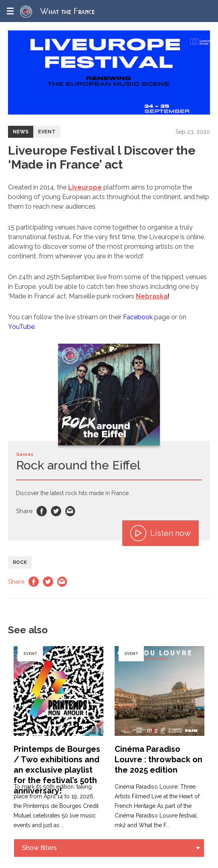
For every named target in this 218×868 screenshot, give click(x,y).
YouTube (21, 327)
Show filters (39, 848)
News (21, 132)
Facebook (138, 317)
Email (71, 511)
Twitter (56, 511)
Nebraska (152, 296)
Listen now (160, 533)
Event (47, 132)
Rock (20, 562)
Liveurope (85, 187)
